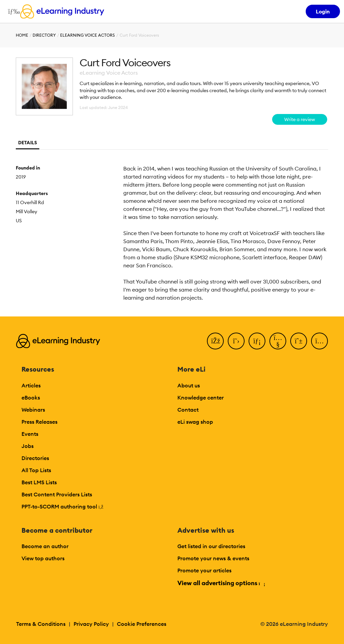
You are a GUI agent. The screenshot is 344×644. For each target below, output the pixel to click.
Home (22, 35)
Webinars (33, 410)
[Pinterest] (299, 341)
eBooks (31, 397)
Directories (35, 458)
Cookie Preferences (142, 624)
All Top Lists (36, 470)
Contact (188, 410)
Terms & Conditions (41, 624)
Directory (44, 35)
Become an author (45, 546)
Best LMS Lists (39, 482)
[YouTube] (278, 341)
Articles (31, 385)
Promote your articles (204, 570)
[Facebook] (215, 341)
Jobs (28, 446)
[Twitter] (236, 341)
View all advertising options (221, 583)
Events (30, 434)
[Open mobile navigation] (12, 11)
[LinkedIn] (257, 341)
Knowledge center (201, 397)
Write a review (300, 119)
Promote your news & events (213, 558)
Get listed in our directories (211, 546)
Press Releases (39, 422)
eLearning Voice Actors (88, 35)
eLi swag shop (195, 422)
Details (28, 143)
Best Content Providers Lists (57, 494)
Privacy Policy (91, 624)
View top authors (43, 558)
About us (189, 385)
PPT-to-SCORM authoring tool (62, 506)
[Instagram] (319, 341)
